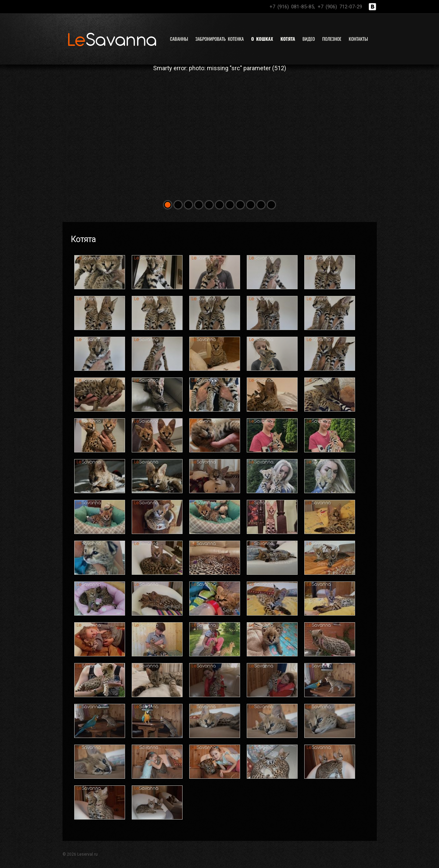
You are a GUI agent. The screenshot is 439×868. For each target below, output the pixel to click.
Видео (309, 39)
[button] (168, 205)
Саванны (179, 39)
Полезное (332, 39)
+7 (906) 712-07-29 (340, 7)
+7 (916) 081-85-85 (292, 7)
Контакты (358, 39)
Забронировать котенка (219, 39)
